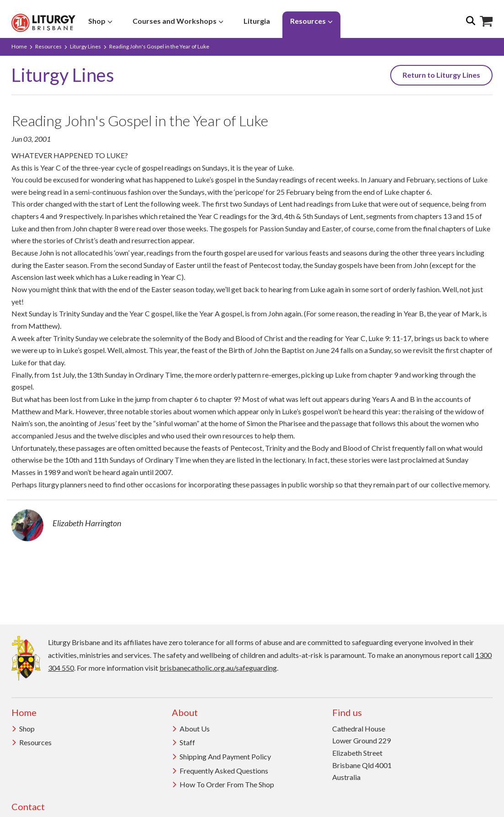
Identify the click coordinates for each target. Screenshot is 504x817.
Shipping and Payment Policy (221, 756)
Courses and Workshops (178, 21)
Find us (347, 712)
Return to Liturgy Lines (441, 75)
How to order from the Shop (223, 784)
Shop (100, 21)
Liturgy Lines (85, 46)
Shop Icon (486, 21)
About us (191, 729)
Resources (311, 21)
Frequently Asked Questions (220, 771)
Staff (183, 742)
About (185, 712)
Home (19, 46)
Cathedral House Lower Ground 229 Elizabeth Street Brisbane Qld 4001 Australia (362, 753)
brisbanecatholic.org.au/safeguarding (218, 668)
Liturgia (257, 21)
